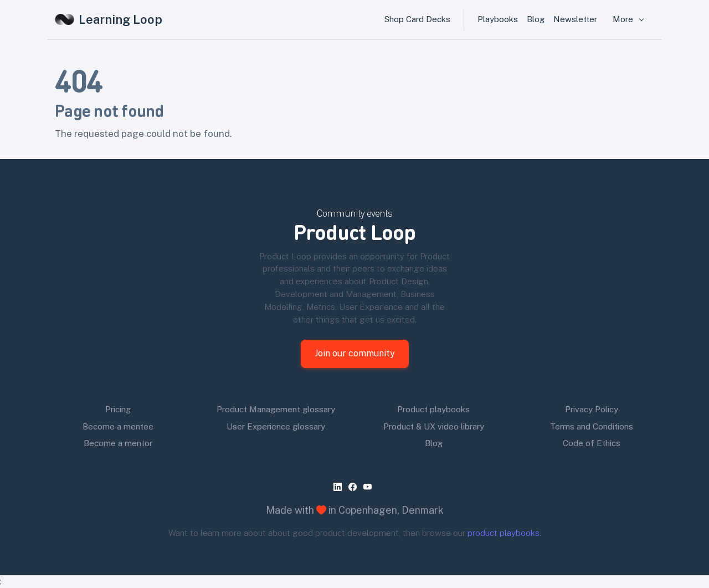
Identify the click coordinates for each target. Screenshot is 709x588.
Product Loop (354, 231)
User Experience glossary (276, 426)
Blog (536, 19)
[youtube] (370, 487)
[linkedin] (340, 487)
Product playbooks (433, 409)
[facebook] (355, 487)
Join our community (355, 353)
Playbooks (498, 19)
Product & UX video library (434, 426)
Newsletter (575, 19)
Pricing (118, 409)
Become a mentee (118, 426)
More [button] (624, 19)
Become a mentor (118, 443)
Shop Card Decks (417, 19)
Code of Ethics (592, 443)
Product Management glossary (276, 409)
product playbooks (504, 533)
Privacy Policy (592, 409)
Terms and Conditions (592, 426)
